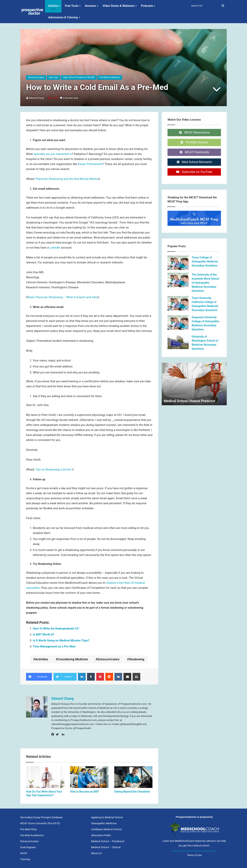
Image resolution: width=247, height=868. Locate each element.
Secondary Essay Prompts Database (41, 817)
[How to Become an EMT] (89, 777)
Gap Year (53, 77)
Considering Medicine (73, 659)
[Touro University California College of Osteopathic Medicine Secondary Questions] (178, 303)
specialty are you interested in (52, 154)
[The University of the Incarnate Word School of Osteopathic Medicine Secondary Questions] (178, 280)
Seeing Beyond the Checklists (132, 792)
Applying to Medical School (107, 817)
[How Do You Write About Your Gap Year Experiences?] (45, 777)
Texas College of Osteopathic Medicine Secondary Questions (205, 261)
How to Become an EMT (85, 792)
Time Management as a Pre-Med (54, 646)
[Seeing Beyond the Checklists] (133, 777)
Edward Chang (36, 98)
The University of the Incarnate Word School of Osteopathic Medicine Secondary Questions (205, 283)
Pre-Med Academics (110, 77)
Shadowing (137, 659)
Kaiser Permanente (90, 164)
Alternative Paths (101, 835)
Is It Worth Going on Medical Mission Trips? (61, 640)
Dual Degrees (28, 847)
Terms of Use (194, 855)
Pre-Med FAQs (29, 829)
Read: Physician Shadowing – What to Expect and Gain (62, 297)
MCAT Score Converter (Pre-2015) (40, 823)
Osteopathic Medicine (104, 823)
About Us (96, 853)
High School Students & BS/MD (79, 77)
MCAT (24, 853)
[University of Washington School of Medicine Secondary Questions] (178, 342)
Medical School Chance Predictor (189, 401)
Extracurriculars (36, 77)
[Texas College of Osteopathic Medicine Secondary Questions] (178, 263)
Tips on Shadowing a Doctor (54, 470)
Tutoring (25, 859)
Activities (42, 659)
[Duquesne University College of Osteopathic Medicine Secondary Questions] (178, 323)
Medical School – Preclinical (108, 841)
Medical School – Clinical (106, 847)
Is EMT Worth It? (44, 635)
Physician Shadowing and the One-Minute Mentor (67, 179)
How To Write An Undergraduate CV (56, 629)
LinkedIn (55, 248)
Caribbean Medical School (106, 829)
